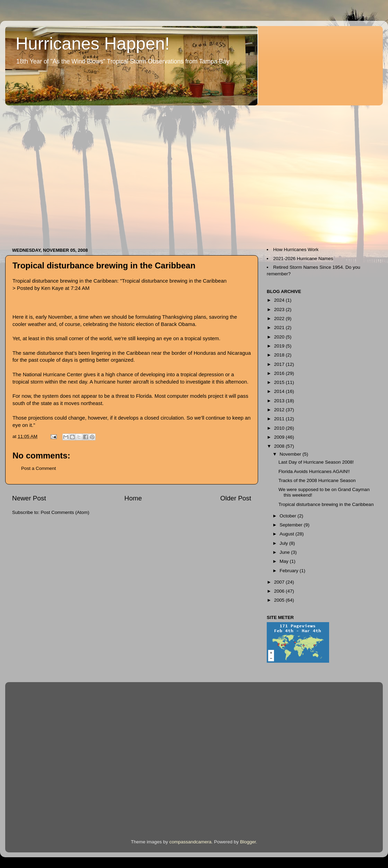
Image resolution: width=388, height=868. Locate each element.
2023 (280, 310)
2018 (280, 355)
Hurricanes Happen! (93, 44)
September (292, 525)
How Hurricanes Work (296, 250)
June (285, 552)
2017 (280, 364)
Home (133, 498)
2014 (280, 391)
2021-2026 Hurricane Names (303, 259)
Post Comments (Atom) (65, 512)
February (290, 571)
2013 (280, 401)
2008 (280, 446)
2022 (280, 319)
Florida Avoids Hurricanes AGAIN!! (314, 471)
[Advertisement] (65, 173)
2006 (280, 591)
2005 (280, 600)
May (285, 561)
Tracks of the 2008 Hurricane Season (317, 480)
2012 (280, 410)
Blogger (248, 842)
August (288, 534)
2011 (280, 419)
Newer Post (29, 498)
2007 (280, 582)
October (289, 516)
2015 (280, 382)
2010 (280, 428)
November (291, 454)
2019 (280, 346)
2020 (280, 337)
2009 (280, 437)
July (284, 543)
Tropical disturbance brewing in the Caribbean (104, 265)
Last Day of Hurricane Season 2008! (316, 462)
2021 (280, 328)
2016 (280, 373)
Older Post (236, 498)
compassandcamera (191, 842)
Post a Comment (39, 468)
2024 (280, 300)
